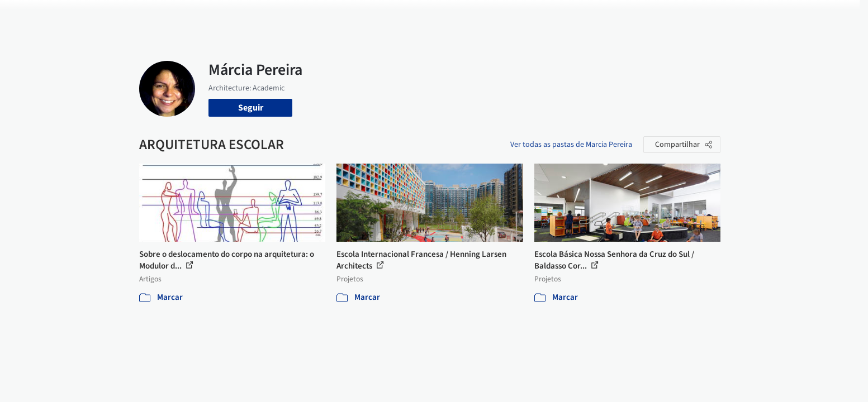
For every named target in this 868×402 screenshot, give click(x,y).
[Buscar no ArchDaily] (265, 16)
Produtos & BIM (507, 16)
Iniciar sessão (660, 16)
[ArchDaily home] (99, 16)
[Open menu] (770, 16)
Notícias (562, 16)
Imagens (452, 16)
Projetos (411, 16)
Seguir (251, 108)
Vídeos (599, 16)
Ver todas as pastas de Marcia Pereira (571, 145)
